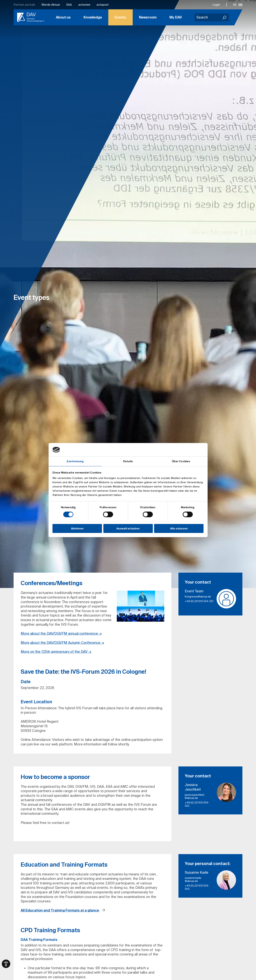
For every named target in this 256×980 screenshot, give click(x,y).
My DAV (176, 17)
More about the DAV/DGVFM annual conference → (61, 633)
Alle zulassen (179, 528)
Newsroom (148, 17)
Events (120, 17)
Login (216, 5)
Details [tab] (128, 461)
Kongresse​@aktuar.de (198, 597)
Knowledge (93, 17)
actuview (84, 5)
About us (63, 17)
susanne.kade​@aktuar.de (193, 879)
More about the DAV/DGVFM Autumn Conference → (62, 643)
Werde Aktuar (51, 5)
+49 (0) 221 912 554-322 (197, 804)
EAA (69, 5)
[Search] (225, 17)
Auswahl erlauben (128, 528)
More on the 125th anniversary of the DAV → (56, 652)
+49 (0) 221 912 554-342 (197, 887)
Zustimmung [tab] (75, 461)
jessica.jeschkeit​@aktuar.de (195, 796)
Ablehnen (77, 528)
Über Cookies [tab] (181, 461)
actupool (102, 5)
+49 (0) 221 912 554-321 (199, 601)
